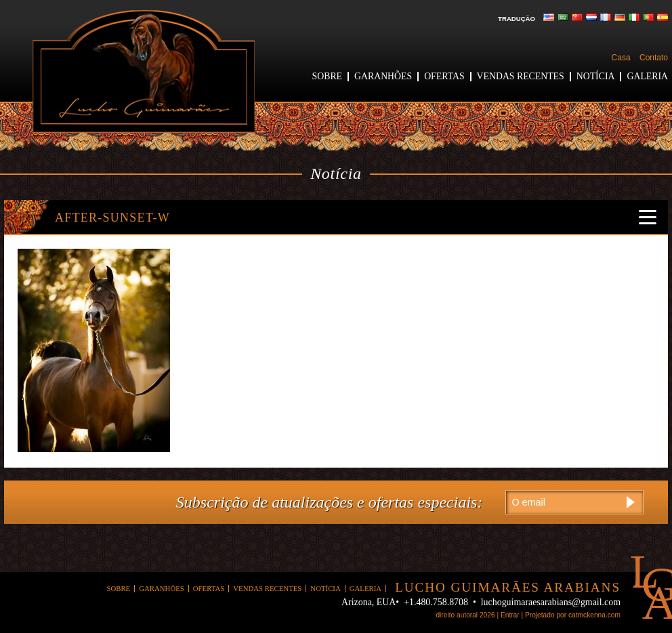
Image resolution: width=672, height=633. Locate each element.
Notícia (596, 76)
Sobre (327, 76)
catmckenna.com (594, 615)
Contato (654, 58)
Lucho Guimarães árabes (144, 72)
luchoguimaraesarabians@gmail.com (551, 602)
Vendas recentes (521, 76)
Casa (621, 58)
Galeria (647, 76)
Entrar (510, 615)
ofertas (444, 76)
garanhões (383, 76)
